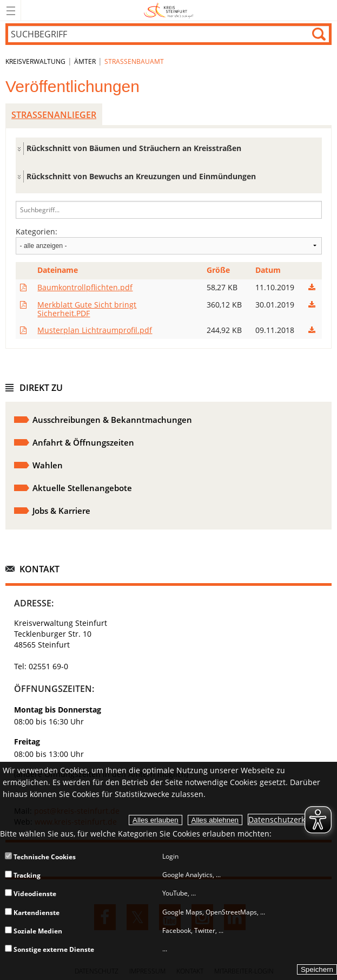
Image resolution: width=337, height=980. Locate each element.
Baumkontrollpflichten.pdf (85, 287)
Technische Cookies (40, 857)
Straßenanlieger (54, 115)
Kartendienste (32, 913)
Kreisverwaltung (35, 61)
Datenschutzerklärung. (290, 819)
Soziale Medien (34, 931)
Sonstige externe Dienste (49, 949)
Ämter (85, 61)
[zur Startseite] (168, 19)
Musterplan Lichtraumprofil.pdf (95, 330)
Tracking (23, 875)
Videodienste (31, 894)
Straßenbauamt (134, 61)
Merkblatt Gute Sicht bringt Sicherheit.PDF (87, 309)
